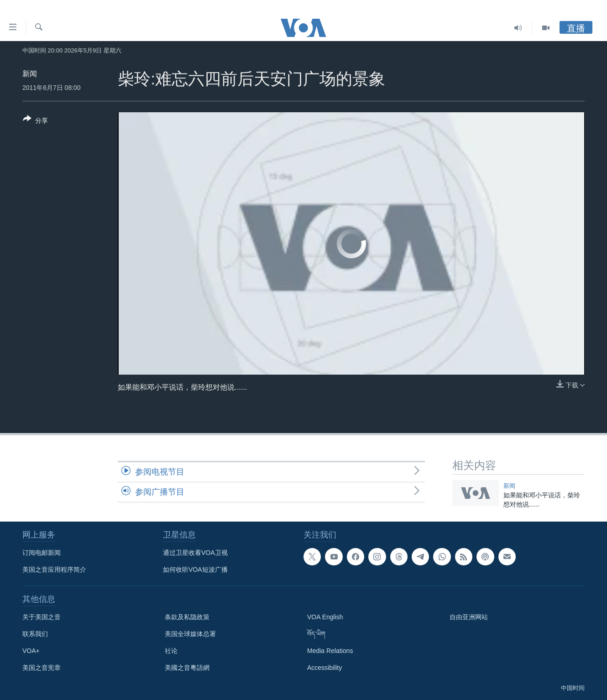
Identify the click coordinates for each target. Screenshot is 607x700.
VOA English (325, 617)
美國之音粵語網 (187, 668)
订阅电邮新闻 (42, 553)
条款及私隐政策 (187, 617)
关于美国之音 (42, 617)
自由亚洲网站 (469, 617)
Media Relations (330, 651)
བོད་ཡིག (316, 634)
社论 (171, 651)
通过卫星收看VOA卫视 (195, 553)
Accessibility (324, 668)
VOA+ (31, 651)
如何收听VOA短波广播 (195, 569)
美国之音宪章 (42, 668)
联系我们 (35, 634)
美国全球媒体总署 (190, 634)
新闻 (30, 74)
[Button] (35, 121)
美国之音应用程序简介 (54, 569)
